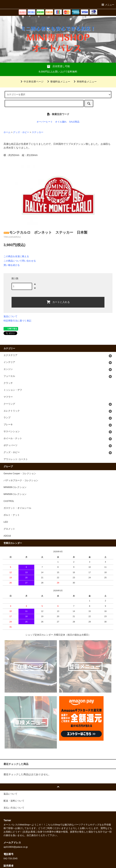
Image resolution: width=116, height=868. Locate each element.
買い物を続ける (12, 265)
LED (6, 522)
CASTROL (9, 501)
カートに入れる (58, 302)
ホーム (7, 132)
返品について (10, 316)
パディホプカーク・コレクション (21, 480)
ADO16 (7, 536)
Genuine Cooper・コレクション (20, 474)
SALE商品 (74, 122)
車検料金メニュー (85, 82)
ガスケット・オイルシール (17, 508)
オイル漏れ (61, 122)
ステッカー (38, 132)
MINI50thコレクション (15, 494)
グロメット (9, 529)
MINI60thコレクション (15, 487)
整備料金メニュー (58, 82)
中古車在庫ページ (31, 82)
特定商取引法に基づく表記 (17, 321)
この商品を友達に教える (16, 256)
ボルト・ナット (12, 515)
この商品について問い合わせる (20, 261)
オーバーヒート (45, 122)
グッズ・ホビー (21, 132)
